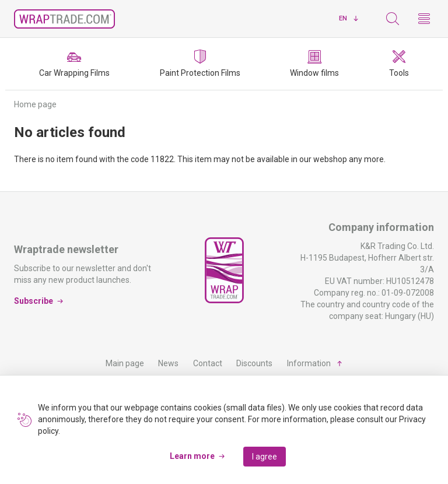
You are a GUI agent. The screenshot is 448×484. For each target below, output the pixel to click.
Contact (208, 363)
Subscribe (34, 301)
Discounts (254, 363)
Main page (125, 363)
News (168, 363)
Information (309, 363)
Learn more (192, 456)
